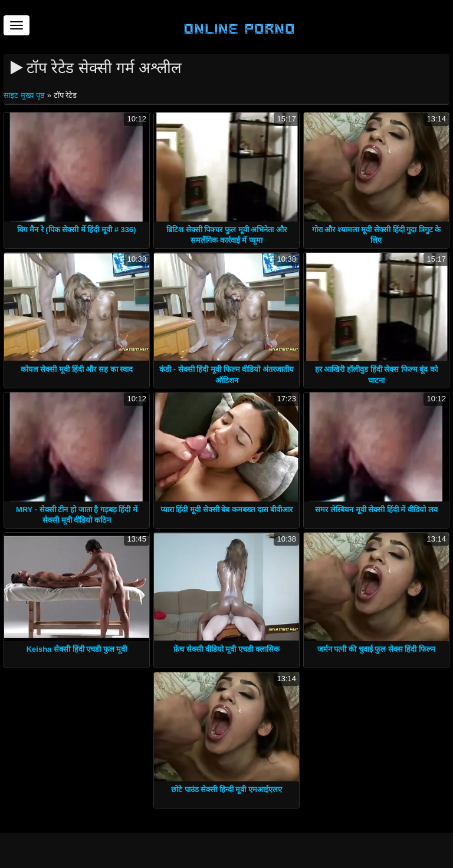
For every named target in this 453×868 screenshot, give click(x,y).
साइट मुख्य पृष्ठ (25, 95)
